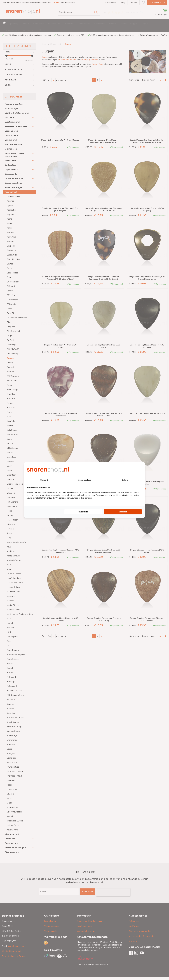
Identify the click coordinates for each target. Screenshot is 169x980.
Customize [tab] (83, 512)
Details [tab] (125, 480)
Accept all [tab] (123, 512)
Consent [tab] (44, 480)
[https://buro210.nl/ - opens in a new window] (132, 470)
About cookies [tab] (84, 480)
